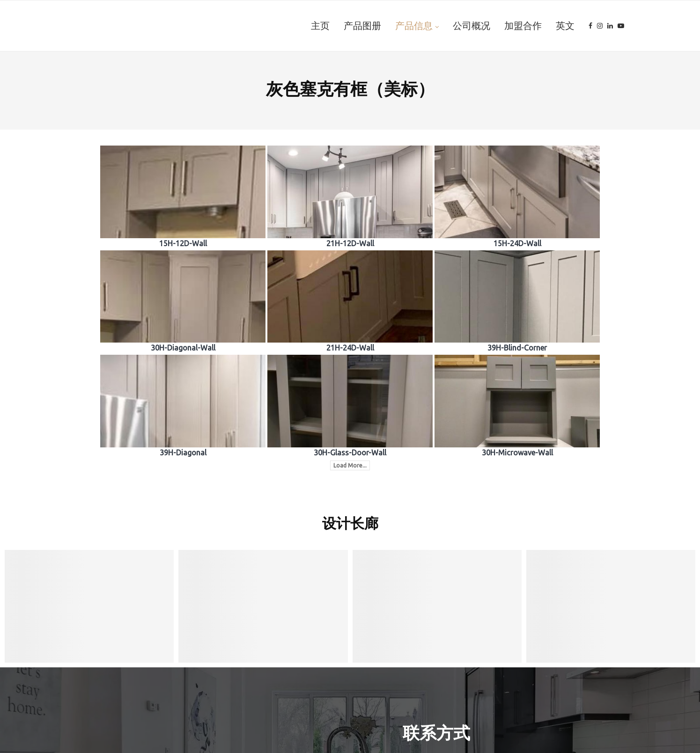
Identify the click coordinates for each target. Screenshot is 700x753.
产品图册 (362, 26)
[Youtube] (621, 26)
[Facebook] (590, 26)
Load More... (350, 465)
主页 (320, 26)
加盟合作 (523, 26)
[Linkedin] (610, 26)
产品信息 (414, 26)
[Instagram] (600, 26)
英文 (565, 26)
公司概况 (472, 26)
